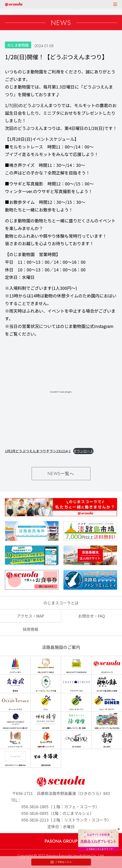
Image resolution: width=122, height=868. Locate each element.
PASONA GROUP (61, 841)
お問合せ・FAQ (92, 616)
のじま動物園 (18, 45)
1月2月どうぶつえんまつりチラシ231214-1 (38, 451)
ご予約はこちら (61, 862)
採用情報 (30, 629)
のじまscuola (14, 4)
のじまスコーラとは (61, 603)
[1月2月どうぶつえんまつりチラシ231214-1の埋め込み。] (61, 392)
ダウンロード (83, 451)
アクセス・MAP (30, 616)
